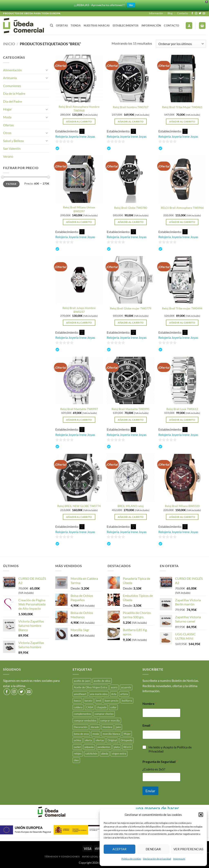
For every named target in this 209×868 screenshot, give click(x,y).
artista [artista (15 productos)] (124, 694)
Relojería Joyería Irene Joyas (75, 136)
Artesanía (10, 78)
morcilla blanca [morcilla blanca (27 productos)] (111, 734)
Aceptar (120, 849)
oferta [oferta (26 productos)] (88, 740)
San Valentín (12, 148)
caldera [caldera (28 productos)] (78, 707)
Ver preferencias (188, 849)
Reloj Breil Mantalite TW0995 (131, 409)
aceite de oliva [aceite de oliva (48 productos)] (102, 681)
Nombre (149, 704)
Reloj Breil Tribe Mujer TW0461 (182, 107)
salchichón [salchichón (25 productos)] (91, 754)
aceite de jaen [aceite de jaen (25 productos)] (82, 681)
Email (147, 725)
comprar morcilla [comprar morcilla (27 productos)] (110, 721)
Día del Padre (12, 101)
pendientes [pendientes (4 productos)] (104, 747)
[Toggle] (47, 70)
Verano (8, 156)
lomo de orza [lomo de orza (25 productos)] (81, 734)
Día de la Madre (14, 93)
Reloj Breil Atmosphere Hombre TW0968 (79, 109)
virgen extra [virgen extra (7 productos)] (119, 754)
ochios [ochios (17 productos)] (78, 740)
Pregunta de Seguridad (160, 762)
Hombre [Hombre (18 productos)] (107, 727)
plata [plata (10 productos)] (117, 747)
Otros (7, 133)
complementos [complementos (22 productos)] (82, 714)
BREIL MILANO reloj (131, 506)
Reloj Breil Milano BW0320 (182, 506)
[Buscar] (52, 25)
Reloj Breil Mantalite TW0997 (79, 409)
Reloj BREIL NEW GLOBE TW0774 (79, 506)
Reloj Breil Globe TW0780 (131, 208)
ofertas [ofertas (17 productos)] (100, 740)
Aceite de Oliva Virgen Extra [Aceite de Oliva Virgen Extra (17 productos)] (91, 687)
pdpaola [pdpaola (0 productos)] (89, 747)
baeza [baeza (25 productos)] (77, 701)
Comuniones (12, 86)
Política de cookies (131, 859)
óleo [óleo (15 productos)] (76, 760)
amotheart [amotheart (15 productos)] (80, 694)
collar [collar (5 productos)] (113, 707)
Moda (7, 117)
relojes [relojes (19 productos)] (78, 754)
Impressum (179, 859)
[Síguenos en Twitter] (200, 13)
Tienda (76, 25)
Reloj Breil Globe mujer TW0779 (131, 308)
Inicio (9, 44)
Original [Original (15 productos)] (112, 740)
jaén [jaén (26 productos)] (118, 727)
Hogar (7, 109)
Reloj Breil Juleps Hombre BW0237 (79, 310)
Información (156, 13)
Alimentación (12, 70)
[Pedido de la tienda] (181, 44)
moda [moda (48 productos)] (96, 734)
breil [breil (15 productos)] (98, 701)
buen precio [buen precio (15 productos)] (111, 701)
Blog (170, 13)
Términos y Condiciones (62, 856)
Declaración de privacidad (157, 859)
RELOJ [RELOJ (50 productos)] (127, 747)
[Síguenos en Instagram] (196, 13)
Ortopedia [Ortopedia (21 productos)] (127, 740)
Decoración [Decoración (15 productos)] (81, 727)
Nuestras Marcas (97, 25)
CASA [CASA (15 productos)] (90, 707)
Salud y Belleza (13, 141)
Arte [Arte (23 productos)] (114, 694)
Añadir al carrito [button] (79, 122)
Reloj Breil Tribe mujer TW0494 (182, 308)
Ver (131, 5)
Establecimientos (126, 25)
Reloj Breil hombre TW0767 (131, 107)
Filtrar (11, 184)
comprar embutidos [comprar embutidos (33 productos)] (85, 721)
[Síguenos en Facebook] (192, 13)
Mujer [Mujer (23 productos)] (127, 734)
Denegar (153, 849)
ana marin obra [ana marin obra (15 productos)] (99, 694)
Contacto (183, 13)
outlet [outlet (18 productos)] (77, 747)
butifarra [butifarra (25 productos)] (127, 701)
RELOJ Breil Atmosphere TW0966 (182, 208)
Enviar (150, 791)
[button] (201, 815)
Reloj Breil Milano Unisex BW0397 (79, 209)
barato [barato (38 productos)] (88, 701)
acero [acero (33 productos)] (114, 687)
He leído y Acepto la (170, 749)
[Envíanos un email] (204, 13)
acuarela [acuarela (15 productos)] (126, 687)
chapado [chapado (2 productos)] (102, 707)
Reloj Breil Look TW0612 (182, 409)
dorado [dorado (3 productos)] (95, 727)
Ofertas (62, 25)
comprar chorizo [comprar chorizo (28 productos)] (104, 714)
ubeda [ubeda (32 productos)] (105, 754)
